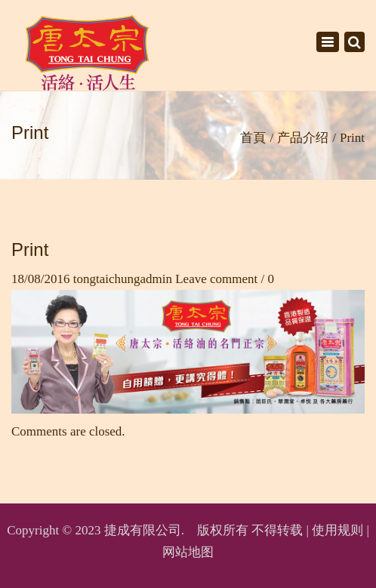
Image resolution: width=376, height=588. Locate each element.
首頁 (253, 138)
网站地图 (188, 552)
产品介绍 (303, 138)
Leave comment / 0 (225, 279)
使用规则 (337, 530)
